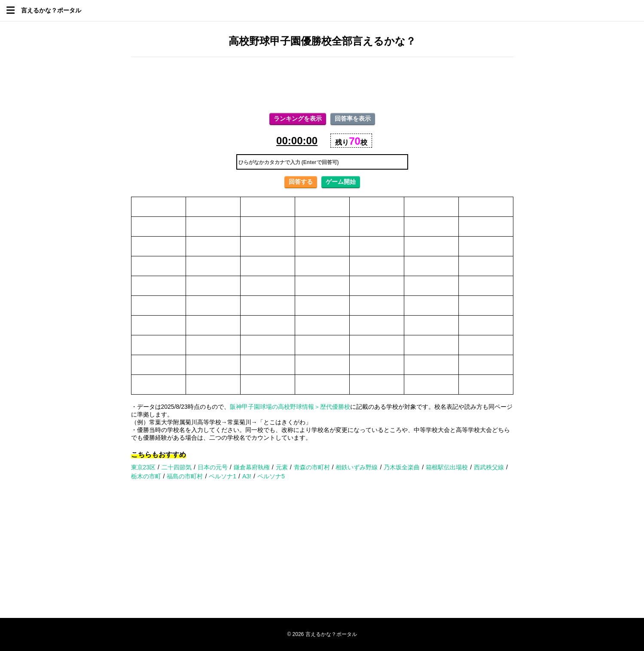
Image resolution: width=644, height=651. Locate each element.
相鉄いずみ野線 (357, 467)
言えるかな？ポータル (51, 10)
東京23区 (143, 467)
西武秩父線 (489, 467)
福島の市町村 (185, 476)
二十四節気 (177, 467)
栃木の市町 (146, 476)
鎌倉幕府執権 (252, 467)
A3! (247, 476)
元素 (282, 467)
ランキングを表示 (298, 119)
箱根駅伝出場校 (447, 467)
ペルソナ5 (271, 476)
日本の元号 (213, 467)
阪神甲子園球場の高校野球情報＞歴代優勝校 (290, 407)
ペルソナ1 (223, 476)
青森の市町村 (312, 467)
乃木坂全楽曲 (402, 467)
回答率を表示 (353, 119)
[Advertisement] (322, 85)
